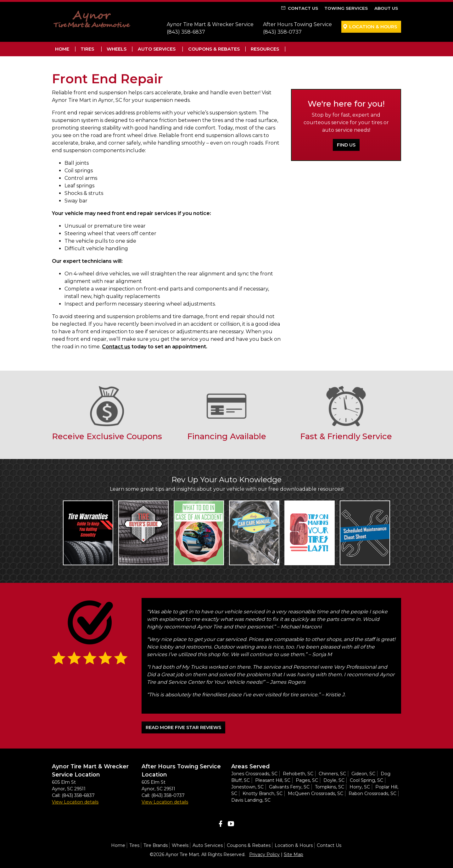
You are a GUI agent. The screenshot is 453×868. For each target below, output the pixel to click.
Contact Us (303, 8)
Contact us (116, 347)
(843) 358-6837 (186, 32)
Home (62, 49)
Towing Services (346, 8)
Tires (87, 49)
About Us (386, 8)
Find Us (346, 145)
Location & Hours (373, 27)
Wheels (117, 49)
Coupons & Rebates (214, 49)
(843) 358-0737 (282, 32)
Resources (265, 49)
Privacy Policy (264, 854)
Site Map (294, 854)
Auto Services (157, 49)
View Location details (75, 802)
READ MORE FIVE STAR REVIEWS (183, 727)
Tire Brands (156, 845)
